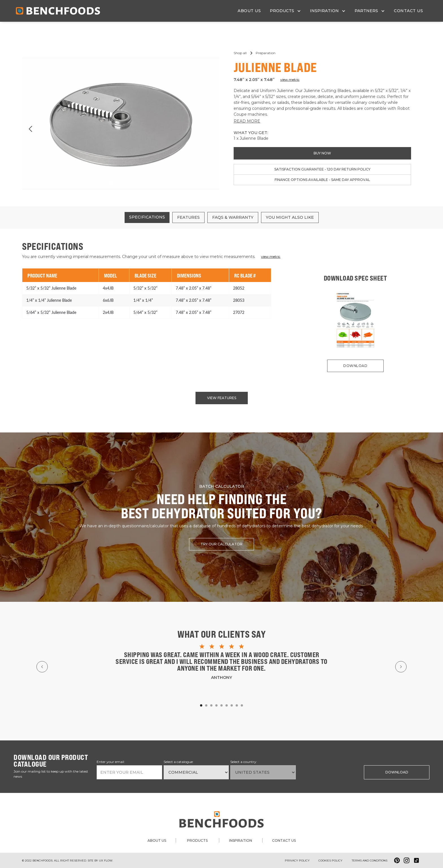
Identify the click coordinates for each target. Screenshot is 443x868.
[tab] (147, 217)
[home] (58, 11)
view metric (290, 79)
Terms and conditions (370, 861)
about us (249, 11)
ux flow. (106, 861)
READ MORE (247, 121)
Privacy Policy (297, 861)
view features (222, 398)
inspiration (241, 840)
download (355, 366)
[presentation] (326, 772)
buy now (322, 153)
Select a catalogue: (179, 762)
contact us (408, 11)
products (197, 840)
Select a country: (244, 762)
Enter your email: (111, 762)
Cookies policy (330, 861)
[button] (285, 11)
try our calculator (221, 544)
